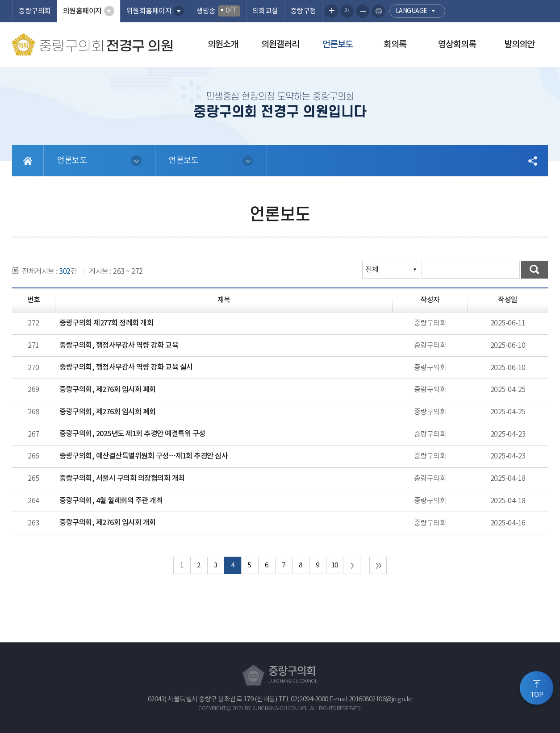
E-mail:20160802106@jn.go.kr (371, 699)
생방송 (218, 11)
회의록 (395, 45)
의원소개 (223, 45)
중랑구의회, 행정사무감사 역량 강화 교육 (119, 346)
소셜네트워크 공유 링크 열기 (532, 161)
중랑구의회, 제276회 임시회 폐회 (108, 390)
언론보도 (338, 45)
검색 (535, 270)
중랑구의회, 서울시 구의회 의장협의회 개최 (122, 479)
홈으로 (28, 161)
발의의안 (519, 45)
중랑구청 (303, 11)
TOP (537, 694)
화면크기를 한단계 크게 (331, 11)
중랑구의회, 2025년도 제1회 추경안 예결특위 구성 (132, 434)
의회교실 (265, 11)
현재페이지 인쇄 (378, 11)
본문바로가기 (0, 0)
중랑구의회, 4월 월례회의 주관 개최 (111, 501)
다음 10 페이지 (352, 565)
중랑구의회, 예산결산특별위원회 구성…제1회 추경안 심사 (144, 456)
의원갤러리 (280, 45)
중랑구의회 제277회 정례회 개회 (106, 323)
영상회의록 (457, 45)
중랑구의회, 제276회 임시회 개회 (108, 523)
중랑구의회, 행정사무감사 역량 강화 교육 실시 (126, 367)
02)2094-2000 (309, 699)
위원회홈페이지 (149, 11)
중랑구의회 (35, 11)
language (412, 11)
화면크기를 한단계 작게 (363, 11)
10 (335, 565)
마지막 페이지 (378, 565)
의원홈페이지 (82, 11)
